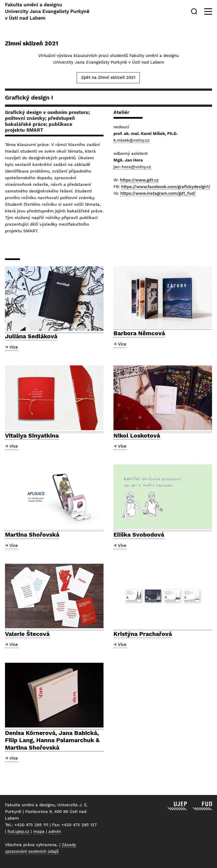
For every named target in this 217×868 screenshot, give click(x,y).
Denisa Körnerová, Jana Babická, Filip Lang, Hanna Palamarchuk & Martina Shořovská (52, 740)
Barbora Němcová (139, 333)
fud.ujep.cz (18, 831)
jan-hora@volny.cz (132, 167)
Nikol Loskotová (137, 436)
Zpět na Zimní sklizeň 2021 (108, 77)
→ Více (11, 347)
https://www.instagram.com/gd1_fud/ (158, 193)
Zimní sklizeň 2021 (32, 43)
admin (55, 831)
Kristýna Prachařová (143, 634)
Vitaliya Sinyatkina (32, 436)
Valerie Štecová (27, 634)
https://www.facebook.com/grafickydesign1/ (166, 187)
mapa (39, 831)
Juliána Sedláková (31, 336)
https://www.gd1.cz (139, 180)
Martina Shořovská (32, 535)
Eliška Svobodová (139, 535)
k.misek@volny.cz (131, 140)
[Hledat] (195, 11)
